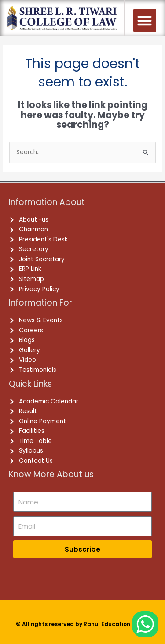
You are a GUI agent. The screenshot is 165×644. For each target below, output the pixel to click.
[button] (145, 20)
